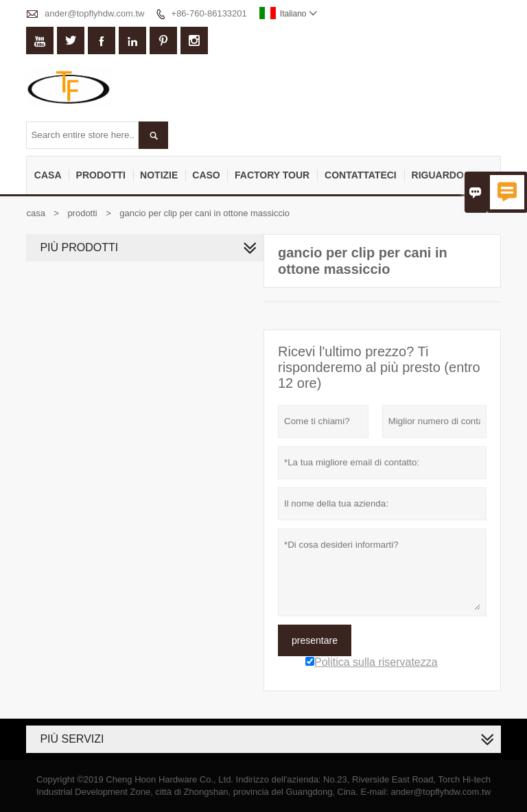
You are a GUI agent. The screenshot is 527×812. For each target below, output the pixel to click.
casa (48, 175)
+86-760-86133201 (209, 13)
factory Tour (272, 175)
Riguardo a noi (452, 175)
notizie (159, 175)
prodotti (82, 213)
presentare (315, 640)
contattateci (361, 175)
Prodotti (101, 175)
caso (206, 175)
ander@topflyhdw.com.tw (94, 13)
